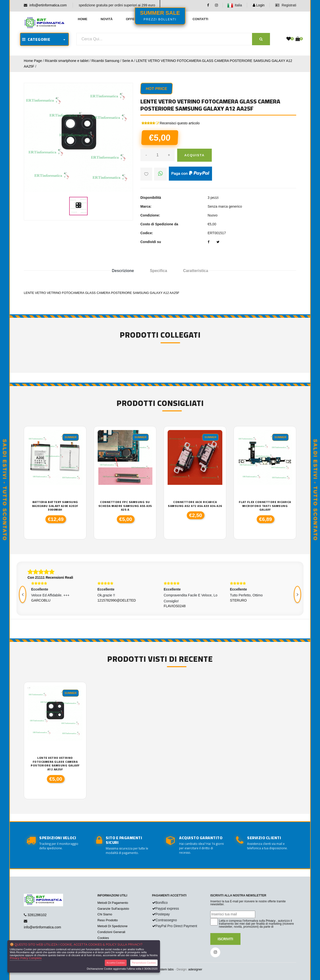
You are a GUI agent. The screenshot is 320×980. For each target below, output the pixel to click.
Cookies (103, 938)
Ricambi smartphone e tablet (67, 61)
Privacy (271, 921)
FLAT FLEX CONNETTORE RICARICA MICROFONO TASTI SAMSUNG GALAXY (265, 506)
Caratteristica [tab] (196, 271)
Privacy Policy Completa (26, 958)
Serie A (128, 61)
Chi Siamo (105, 914)
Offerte (133, 19)
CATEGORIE (36, 39)
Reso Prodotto (108, 920)
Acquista (194, 155)
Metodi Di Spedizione (113, 926)
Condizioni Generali (111, 932)
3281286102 (37, 915)
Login (259, 5)
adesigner (195, 969)
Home (83, 19)
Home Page (33, 61)
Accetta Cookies (116, 963)
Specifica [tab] (159, 271)
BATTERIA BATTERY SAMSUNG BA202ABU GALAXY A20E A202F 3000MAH (55, 506)
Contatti (200, 19)
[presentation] (23, 594)
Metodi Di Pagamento (113, 903)
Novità (107, 19)
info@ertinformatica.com (48, 5)
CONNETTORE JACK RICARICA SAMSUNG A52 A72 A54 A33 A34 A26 (195, 504)
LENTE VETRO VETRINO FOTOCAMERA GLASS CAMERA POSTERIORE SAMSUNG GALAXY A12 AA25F (55, 764)
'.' (29, 689)
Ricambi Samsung (105, 61)
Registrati (286, 5)
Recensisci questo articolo (180, 123)
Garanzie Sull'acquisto (113, 909)
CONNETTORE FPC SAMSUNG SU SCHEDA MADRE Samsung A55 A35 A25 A (125, 506)
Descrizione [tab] (123, 271)
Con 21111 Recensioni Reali (50, 577)
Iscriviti (225, 939)
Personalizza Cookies (144, 963)
